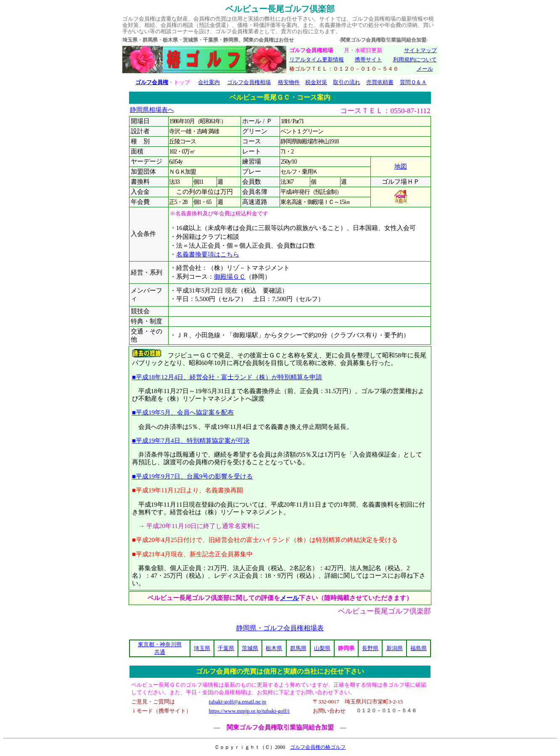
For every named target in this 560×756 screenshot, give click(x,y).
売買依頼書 (380, 82)
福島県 (419, 648)
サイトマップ (420, 50)
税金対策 (316, 82)
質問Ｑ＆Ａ (413, 82)
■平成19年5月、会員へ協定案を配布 (183, 412)
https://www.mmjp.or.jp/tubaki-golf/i (249, 711)
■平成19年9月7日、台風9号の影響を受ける (193, 476)
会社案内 (209, 82)
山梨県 (322, 648)
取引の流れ (347, 82)
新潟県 (395, 648)
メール (425, 69)
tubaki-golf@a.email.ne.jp (238, 702)
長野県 (370, 648)
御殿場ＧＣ (230, 277)
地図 (401, 167)
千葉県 (226, 648)
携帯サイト (368, 59)
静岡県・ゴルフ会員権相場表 (280, 628)
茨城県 (250, 648)
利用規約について (415, 59)
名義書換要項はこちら (208, 254)
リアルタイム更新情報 (317, 59)
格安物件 (289, 82)
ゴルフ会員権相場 (249, 82)
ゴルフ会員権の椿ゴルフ (318, 747)
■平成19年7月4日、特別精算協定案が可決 (191, 440)
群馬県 (298, 648)
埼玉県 (202, 648)
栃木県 (274, 648)
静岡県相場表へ (152, 110)
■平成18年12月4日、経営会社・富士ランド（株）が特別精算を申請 (227, 377)
